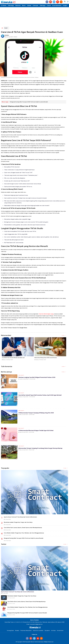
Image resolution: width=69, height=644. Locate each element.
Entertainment (57, 5)
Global (29, 5)
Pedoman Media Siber (26, 631)
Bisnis (24, 5)
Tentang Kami (10, 631)
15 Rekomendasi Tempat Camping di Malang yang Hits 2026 (37, 413)
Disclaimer (47, 631)
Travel (49, 5)
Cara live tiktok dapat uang (46, 314)
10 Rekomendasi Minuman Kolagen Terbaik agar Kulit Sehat (37, 431)
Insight (65, 5)
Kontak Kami (60, 631)
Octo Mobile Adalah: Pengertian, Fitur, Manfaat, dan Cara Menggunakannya (24, 533)
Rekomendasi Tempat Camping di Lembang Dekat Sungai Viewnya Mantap (41, 449)
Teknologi (11, 5)
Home (4, 5)
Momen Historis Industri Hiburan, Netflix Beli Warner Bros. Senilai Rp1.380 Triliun (15, 358)
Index (64, 335)
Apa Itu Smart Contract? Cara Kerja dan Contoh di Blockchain (20, 517)
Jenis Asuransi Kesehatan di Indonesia (43, 358)
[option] (17, 350)
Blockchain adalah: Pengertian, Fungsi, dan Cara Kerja (18, 522)
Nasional (18, 5)
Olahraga (42, 5)
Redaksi (7, 35)
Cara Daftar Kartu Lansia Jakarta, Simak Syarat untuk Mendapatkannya (23, 528)
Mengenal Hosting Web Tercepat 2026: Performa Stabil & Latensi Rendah (29, 102)
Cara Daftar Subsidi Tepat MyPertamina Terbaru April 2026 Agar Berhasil (41, 396)
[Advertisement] (34, 16)
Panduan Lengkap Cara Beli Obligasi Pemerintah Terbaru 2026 (38, 378)
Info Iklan (53, 631)
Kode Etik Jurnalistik (38, 631)
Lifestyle (35, 5)
